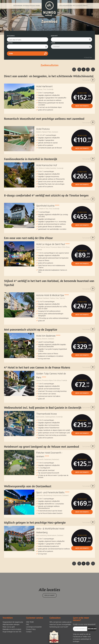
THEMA (53, 50)
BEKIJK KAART (50, 602)
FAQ (28, 632)
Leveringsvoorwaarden (34, 634)
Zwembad (56, 54)
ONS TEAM (30, 629)
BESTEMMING (11, 43)
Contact (29, 639)
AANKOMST (54, 43)
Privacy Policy (31, 636)
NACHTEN (10, 50)
